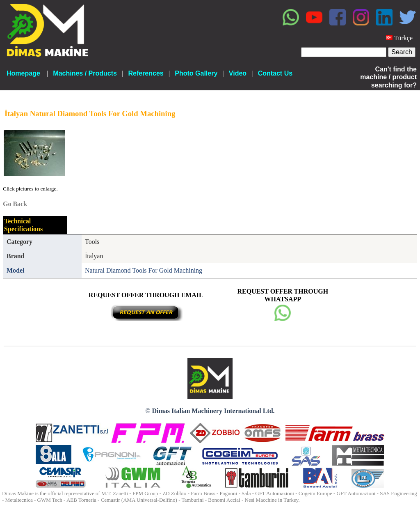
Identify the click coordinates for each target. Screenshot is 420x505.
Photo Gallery (196, 73)
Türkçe (403, 38)
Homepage (23, 73)
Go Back (15, 204)
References (146, 73)
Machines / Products (85, 73)
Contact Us (275, 73)
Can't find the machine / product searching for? (388, 77)
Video (238, 73)
